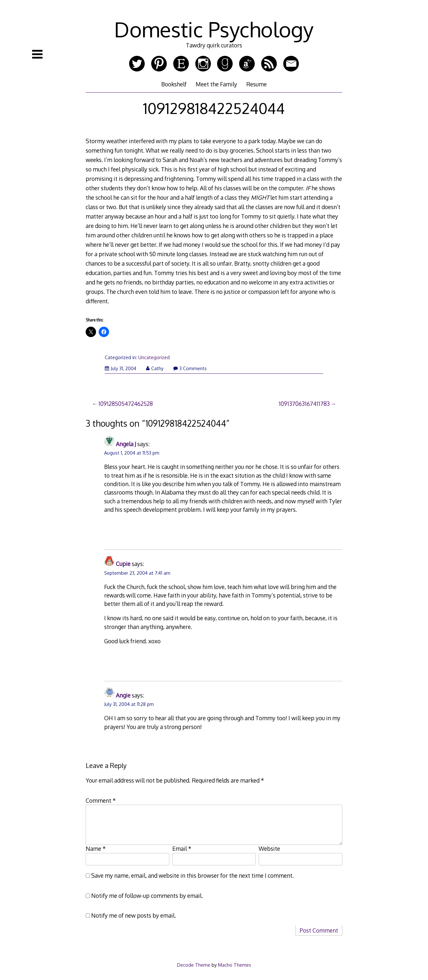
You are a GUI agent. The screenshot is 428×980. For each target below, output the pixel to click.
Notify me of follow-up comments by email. (147, 896)
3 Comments (190, 368)
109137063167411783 (304, 404)
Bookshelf (174, 84)
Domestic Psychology (214, 29)
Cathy (155, 368)
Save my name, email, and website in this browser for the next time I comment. (192, 875)
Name (96, 848)
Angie (123, 695)
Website (269, 848)
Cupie (123, 564)
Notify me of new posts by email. (134, 915)
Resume (257, 84)
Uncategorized (154, 357)
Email (182, 848)
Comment (101, 800)
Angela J (126, 444)
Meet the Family (216, 84)
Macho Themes (235, 965)
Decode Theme (194, 965)
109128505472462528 (126, 404)
